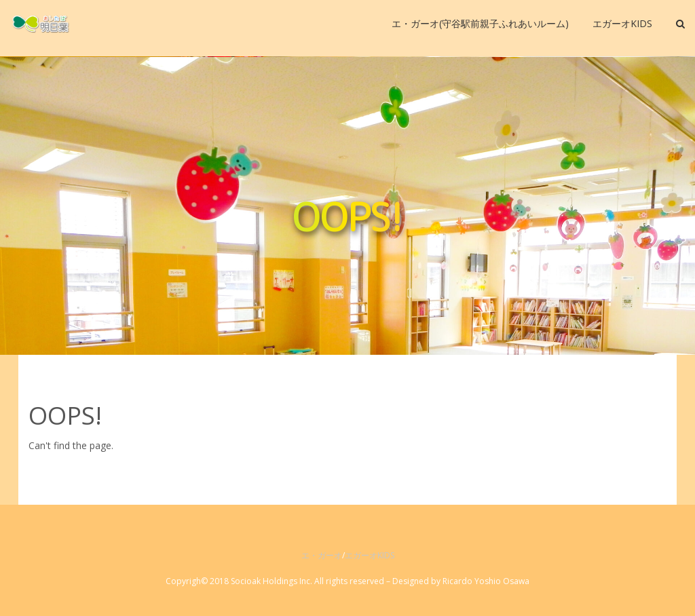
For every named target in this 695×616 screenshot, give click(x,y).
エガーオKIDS (370, 555)
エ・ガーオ (322, 555)
